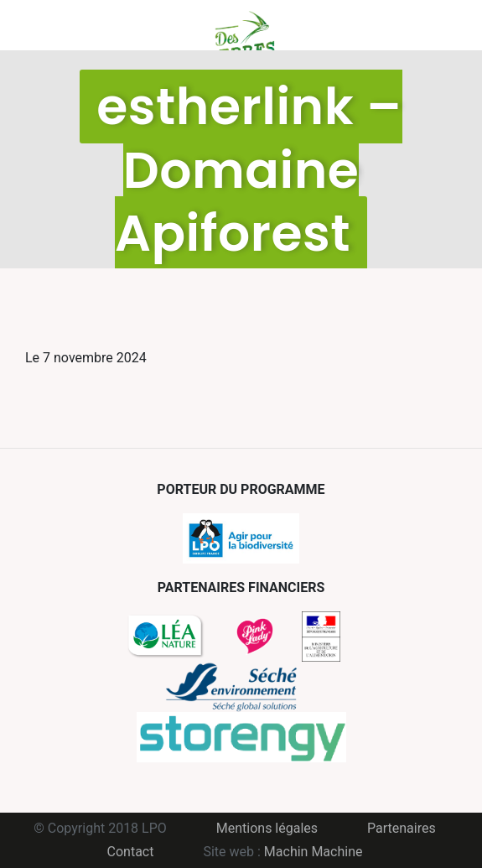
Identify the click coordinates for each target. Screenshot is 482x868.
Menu (38, 25)
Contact (131, 852)
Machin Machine (314, 852)
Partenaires (402, 828)
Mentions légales (267, 828)
